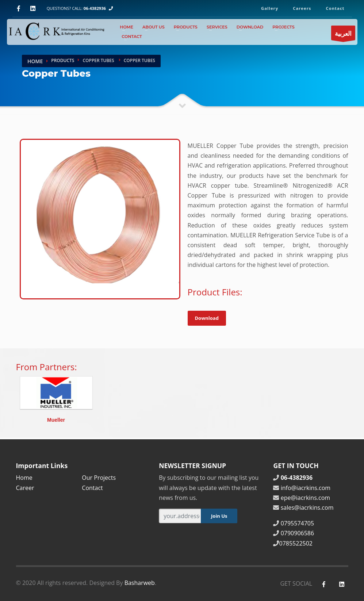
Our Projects (99, 478)
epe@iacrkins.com (305, 498)
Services (217, 27)
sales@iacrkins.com (307, 508)
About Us (154, 27)
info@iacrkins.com (306, 488)
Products (186, 27)
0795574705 (297, 523)
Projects (283, 27)
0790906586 (297, 533)
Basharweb (140, 583)
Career (25, 488)
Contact (132, 37)
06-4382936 (95, 8)
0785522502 (296, 543)
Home (127, 27)
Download (250, 27)
